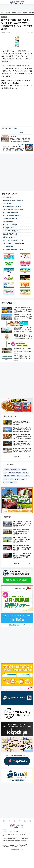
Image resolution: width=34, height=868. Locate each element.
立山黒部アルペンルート (10, 228)
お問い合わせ (6, 847)
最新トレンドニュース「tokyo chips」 (14, 832)
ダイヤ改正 (6, 470)
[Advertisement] (17, 108)
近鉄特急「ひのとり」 (9, 237)
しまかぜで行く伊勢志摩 (10, 219)
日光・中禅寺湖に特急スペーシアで (13, 240)
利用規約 (5, 845)
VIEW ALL (17, 457)
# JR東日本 (8, 128)
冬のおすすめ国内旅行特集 (11, 213)
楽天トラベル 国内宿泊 (10, 225)
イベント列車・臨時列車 (15, 473)
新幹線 (27, 476)
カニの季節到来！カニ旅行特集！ (12, 206)
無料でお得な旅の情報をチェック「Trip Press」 (16, 838)
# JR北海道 (14, 128)
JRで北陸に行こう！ (9, 197)
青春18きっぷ (21, 476)
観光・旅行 (25, 473)
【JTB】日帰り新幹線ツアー (11, 231)
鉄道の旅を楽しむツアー (10, 203)
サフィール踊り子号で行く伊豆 (12, 216)
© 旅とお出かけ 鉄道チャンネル (17, 849)
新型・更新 (6, 476)
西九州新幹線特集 (8, 246)
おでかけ (8, 13)
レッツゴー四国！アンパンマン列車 (13, 209)
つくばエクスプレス (8, 479)
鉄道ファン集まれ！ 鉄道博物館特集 (13, 243)
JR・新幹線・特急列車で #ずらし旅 (13, 249)
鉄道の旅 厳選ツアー (9, 222)
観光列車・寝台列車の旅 (10, 234)
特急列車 (24, 470)
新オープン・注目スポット (10, 482)
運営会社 (12, 845)
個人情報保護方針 (21, 845)
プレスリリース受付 (17, 847)
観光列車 (13, 476)
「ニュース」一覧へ (17, 132)
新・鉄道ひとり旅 (15, 470)
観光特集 (14, 13)
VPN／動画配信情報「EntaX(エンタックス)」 (16, 841)
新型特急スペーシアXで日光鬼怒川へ (13, 200)
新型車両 (25, 13)
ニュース (4, 17)
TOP (2, 13)
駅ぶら (20, 13)
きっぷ (5, 473)
